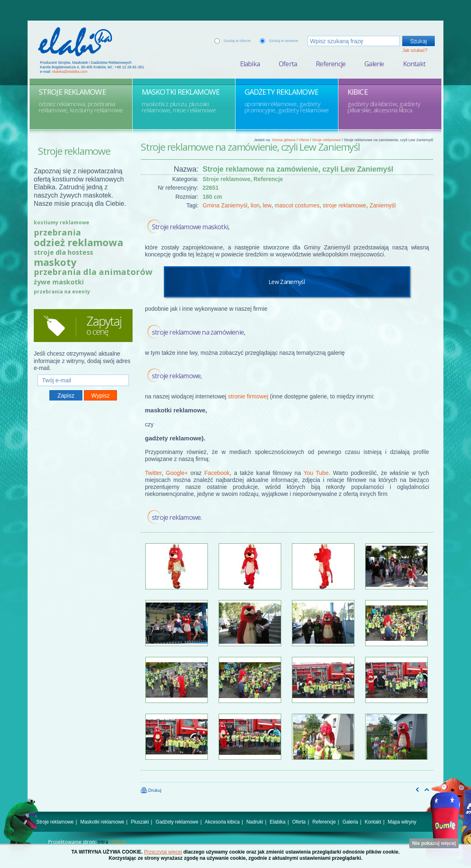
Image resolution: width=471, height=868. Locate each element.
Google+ (177, 473)
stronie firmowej (248, 396)
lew (267, 205)
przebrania (57, 232)
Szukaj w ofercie (237, 41)
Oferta (288, 64)
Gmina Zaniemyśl (225, 205)
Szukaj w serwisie (283, 41)
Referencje (331, 64)
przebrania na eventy (62, 292)
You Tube (316, 473)
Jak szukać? (415, 50)
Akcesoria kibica (222, 822)
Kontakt (414, 64)
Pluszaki (140, 822)
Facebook (217, 473)
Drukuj (151, 790)
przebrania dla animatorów (93, 272)
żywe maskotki (59, 282)
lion (255, 205)
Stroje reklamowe (326, 140)
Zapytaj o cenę (83, 326)
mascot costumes (297, 205)
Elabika (250, 64)
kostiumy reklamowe (62, 222)
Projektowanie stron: (87, 842)
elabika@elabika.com (70, 72)
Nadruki (255, 822)
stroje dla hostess (63, 252)
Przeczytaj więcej (163, 852)
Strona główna (284, 140)
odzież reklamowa (78, 242)
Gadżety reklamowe (177, 822)
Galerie (374, 64)
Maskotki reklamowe (102, 822)
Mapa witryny (402, 822)
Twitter (153, 473)
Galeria (350, 822)
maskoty (55, 262)
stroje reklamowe (345, 205)
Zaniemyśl (382, 205)
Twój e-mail (83, 371)
